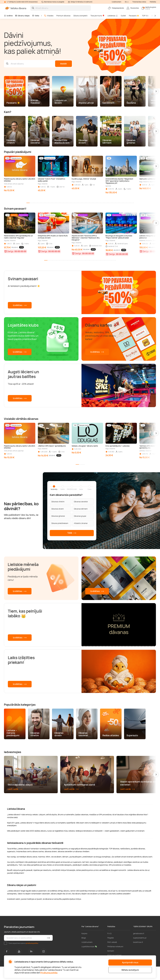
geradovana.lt (139, 947)
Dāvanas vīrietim (58, 501)
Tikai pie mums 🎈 (97, 16)
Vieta (36, 16)
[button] (156, 91)
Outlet (123, 16)
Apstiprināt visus (130, 962)
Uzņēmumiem (116, 2)
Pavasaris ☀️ (134, 16)
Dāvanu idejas (22, 16)
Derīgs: (11, 251)
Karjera (84, 947)
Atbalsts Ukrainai (81, 523)
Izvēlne (8, 16)
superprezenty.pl (140, 951)
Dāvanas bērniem (81, 509)
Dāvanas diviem (58, 509)
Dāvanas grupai (80, 516)
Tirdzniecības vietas (139, 2)
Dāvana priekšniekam (60, 523)
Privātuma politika (49, 973)
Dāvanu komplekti (80, 16)
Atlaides (49, 16)
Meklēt (64, 64)
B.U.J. (127, 2)
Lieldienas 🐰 (113, 16)
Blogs (84, 951)
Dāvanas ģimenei (58, 516)
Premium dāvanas (63, 16)
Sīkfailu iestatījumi (130, 970)
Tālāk (72, 533)
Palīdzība (153, 2)
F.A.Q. (110, 947)
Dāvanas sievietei (81, 501)
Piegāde (111, 951)
